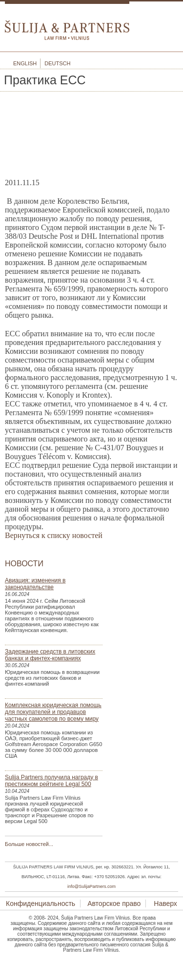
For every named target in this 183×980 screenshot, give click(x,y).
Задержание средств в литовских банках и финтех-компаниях (50, 655)
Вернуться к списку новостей (54, 535)
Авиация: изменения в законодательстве (35, 584)
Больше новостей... (29, 844)
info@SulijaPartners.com (91, 886)
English (25, 63)
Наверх (164, 903)
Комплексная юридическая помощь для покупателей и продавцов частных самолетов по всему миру (53, 712)
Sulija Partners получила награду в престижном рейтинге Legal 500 (51, 781)
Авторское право (114, 903)
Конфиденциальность (41, 903)
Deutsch (57, 63)
